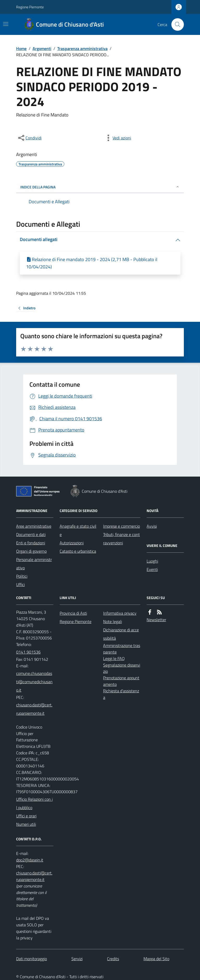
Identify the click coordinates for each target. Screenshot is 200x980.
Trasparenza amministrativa (82, 48)
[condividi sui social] (29, 138)
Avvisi (152, 526)
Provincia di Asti (73, 613)
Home (21, 48)
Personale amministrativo (34, 564)
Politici (22, 576)
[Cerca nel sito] (176, 24)
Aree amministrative (34, 526)
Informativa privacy (120, 613)
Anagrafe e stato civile (78, 530)
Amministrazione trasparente (122, 649)
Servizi (77, 959)
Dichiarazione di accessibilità (121, 634)
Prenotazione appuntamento (121, 681)
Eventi (152, 569)
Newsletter (156, 620)
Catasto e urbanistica (78, 551)
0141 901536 (28, 652)
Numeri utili (26, 824)
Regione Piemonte (30, 7)
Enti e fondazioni (31, 543)
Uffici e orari (26, 816)
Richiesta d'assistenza (121, 694)
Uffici (20, 584)
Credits (113, 959)
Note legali (113, 621)
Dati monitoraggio (32, 959)
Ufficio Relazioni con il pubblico (34, 803)
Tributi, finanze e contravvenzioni (121, 539)
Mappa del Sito (156, 959)
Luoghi (152, 561)
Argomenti (42, 48)
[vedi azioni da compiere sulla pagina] (118, 138)
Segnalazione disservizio (122, 668)
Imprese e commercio (121, 526)
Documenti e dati (31, 534)
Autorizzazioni (72, 543)
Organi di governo (31, 551)
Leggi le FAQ (114, 658)
